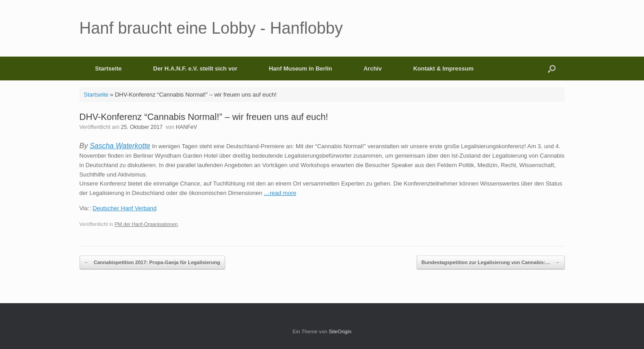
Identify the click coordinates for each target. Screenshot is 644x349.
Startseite (109, 68)
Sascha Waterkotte (120, 146)
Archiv (373, 68)
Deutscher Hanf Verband (124, 208)
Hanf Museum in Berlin (300, 68)
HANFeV (186, 127)
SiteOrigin (340, 331)
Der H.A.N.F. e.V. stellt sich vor (195, 68)
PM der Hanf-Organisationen (146, 224)
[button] (552, 68)
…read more (280, 193)
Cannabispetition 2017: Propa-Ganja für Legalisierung (152, 263)
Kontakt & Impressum (443, 68)
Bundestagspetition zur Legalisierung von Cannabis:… (491, 263)
